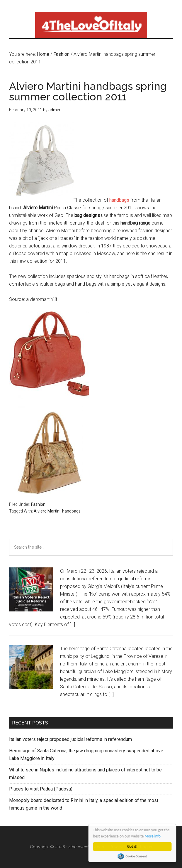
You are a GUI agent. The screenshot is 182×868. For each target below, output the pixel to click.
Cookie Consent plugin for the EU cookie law (132, 856)
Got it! (132, 846)
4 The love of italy (91, 25)
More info (153, 836)
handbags (119, 200)
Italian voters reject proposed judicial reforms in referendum (70, 739)
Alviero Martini (47, 511)
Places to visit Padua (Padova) (41, 789)
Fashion (38, 504)
